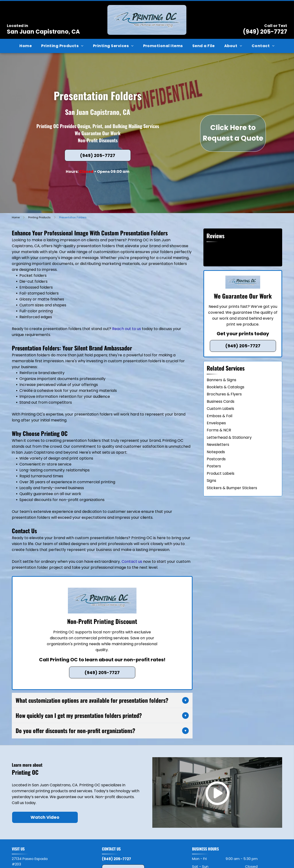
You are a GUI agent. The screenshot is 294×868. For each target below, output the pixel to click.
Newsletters (218, 445)
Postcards (216, 459)
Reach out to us (127, 329)
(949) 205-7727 (265, 32)
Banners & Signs (222, 380)
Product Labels (221, 473)
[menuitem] (26, 46)
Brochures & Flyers (224, 394)
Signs (211, 481)
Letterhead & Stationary (229, 437)
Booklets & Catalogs (226, 387)
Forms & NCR (219, 430)
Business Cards (221, 401)
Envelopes (216, 423)
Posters (214, 466)
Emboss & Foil (219, 416)
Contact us (132, 562)
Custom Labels (220, 409)
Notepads (216, 452)
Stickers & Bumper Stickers (232, 488)
